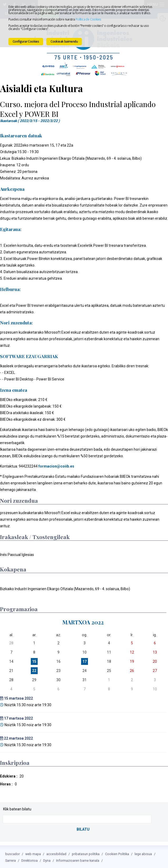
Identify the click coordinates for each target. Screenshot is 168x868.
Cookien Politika (117, 853)
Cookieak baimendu (64, 41)
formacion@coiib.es (56, 466)
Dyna (47, 859)
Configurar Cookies (26, 41)
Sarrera (11, 859)
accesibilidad (56, 853)
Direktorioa (29, 859)
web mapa (33, 853)
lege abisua (143, 853)
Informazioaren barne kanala (78, 859)
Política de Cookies (88, 19)
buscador (13, 853)
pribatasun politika (86, 853)
